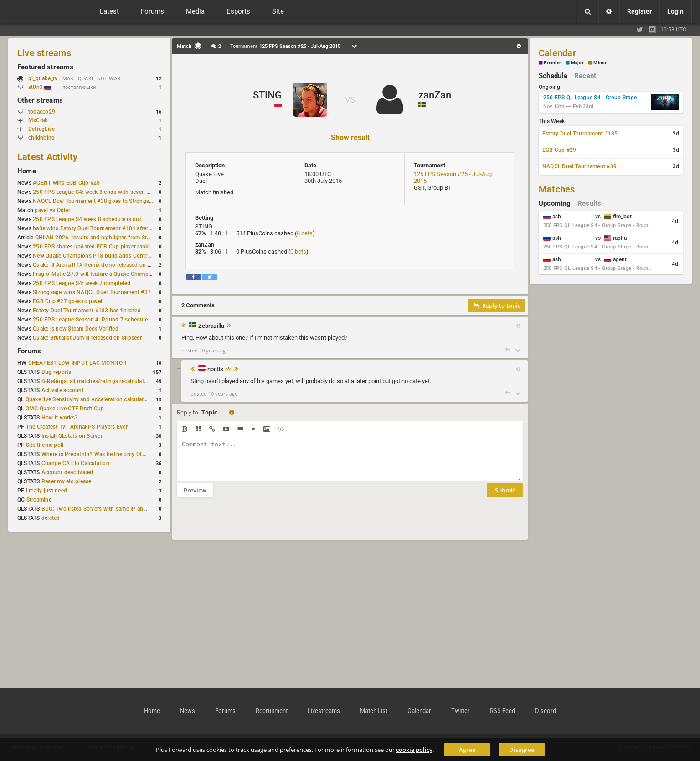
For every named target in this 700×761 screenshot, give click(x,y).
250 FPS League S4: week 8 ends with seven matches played (109, 192)
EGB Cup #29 (559, 150)
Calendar (557, 53)
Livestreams (324, 711)
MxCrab (38, 120)
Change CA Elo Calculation (75, 463)
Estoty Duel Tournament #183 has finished (87, 311)
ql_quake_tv (43, 78)
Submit (505, 497)
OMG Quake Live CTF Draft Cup (65, 409)
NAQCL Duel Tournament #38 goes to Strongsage (95, 201)
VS (350, 100)
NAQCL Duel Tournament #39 (579, 166)
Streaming (39, 500)
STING (267, 95)
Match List (374, 711)
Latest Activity (48, 157)
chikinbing (41, 138)
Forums (29, 351)
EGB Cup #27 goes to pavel (67, 301)
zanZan (435, 95)
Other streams (40, 100)
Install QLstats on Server (72, 436)
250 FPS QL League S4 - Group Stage (590, 98)
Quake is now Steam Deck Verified (76, 329)
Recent (585, 76)
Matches (557, 189)
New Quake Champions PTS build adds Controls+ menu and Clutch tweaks (127, 256)
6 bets (305, 233)
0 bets (298, 251)
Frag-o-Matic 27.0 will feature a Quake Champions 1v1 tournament (117, 274)
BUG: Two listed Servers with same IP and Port (100, 509)
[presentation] (246, 524)
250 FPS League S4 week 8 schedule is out (87, 219)
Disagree (522, 750)
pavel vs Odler (52, 210)
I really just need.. (48, 491)
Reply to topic (497, 305)
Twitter (461, 711)
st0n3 (40, 87)
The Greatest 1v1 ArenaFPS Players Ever (77, 427)
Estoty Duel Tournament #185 (580, 134)
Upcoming (555, 203)
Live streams (44, 53)
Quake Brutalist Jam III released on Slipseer (87, 338)
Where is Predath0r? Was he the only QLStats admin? (108, 454)
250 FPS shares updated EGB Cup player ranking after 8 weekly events (122, 247)
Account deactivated (67, 472)
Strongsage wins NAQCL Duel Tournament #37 (92, 292)
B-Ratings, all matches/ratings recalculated (96, 381)
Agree (467, 750)
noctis (215, 369)
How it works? (59, 418)
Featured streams (45, 67)
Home (27, 171)
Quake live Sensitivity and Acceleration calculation (89, 399)
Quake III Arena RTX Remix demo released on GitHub (99, 265)
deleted (51, 518)
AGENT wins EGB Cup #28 (66, 183)
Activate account (63, 390)
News (188, 711)
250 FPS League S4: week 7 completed (82, 283)
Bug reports (57, 372)
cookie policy (414, 750)
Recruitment (272, 711)
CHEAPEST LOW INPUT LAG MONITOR (77, 363)
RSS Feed (502, 711)
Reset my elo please (67, 481)
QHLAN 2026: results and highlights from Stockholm (102, 238)
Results (589, 203)
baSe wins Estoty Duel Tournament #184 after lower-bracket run (113, 228)
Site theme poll (45, 445)
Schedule (553, 76)
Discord (546, 711)
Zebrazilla (211, 326)
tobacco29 (42, 112)
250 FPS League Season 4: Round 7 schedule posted (100, 320)
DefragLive (41, 129)
